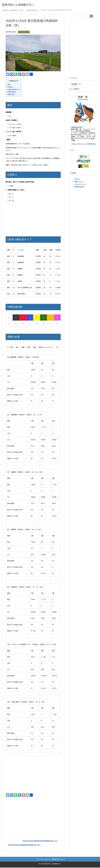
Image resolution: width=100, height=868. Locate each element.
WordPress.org (79, 187)
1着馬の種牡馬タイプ (14, 90)
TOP (13, 11)
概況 (9, 85)
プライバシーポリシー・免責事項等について (51, 860)
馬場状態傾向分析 (24, 32)
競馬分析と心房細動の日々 (21, 5)
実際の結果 (11, 95)
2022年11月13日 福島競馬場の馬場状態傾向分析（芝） (40, 841)
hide (17, 81)
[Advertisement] (33, 219)
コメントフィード (80, 185)
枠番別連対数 (11, 92)
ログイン (77, 179)
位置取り (10, 88)
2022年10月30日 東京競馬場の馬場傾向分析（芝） (25, 845)
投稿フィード (79, 182)
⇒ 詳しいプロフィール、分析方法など (83, 144)
